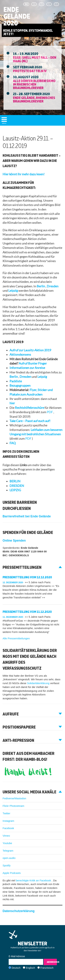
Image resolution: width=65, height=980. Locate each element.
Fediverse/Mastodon (14, 798)
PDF (50, 412)
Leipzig (13, 291)
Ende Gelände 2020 (17, 16)
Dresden (53, 286)
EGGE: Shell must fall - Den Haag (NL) (35, 59)
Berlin (41, 286)
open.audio (9, 858)
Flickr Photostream (13, 806)
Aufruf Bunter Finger (33, 363)
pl (49, 4)
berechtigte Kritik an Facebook (34, 880)
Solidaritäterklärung (39, 683)
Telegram (8, 851)
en (34, 4)
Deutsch (16, 968)
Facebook (8, 828)
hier (12, 403)
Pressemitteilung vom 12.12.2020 (27, 577)
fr (42, 4)
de (26, 4)
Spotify (7, 865)
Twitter (6, 813)
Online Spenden (14, 541)
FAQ (13, 443)
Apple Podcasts (12, 873)
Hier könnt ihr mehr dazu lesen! (24, 174)
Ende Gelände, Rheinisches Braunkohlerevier (34, 99)
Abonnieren (52, 962)
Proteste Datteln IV (30, 71)
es (57, 4)
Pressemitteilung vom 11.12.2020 (27, 612)
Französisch (47, 968)
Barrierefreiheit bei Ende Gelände (27, 516)
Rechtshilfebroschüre (30, 408)
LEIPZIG (15, 490)
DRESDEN (17, 486)
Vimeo (6, 836)
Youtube (7, 843)
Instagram (8, 821)
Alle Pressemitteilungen (16, 638)
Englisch (30, 968)
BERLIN (15, 481)
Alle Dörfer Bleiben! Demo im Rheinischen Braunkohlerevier (34, 84)
